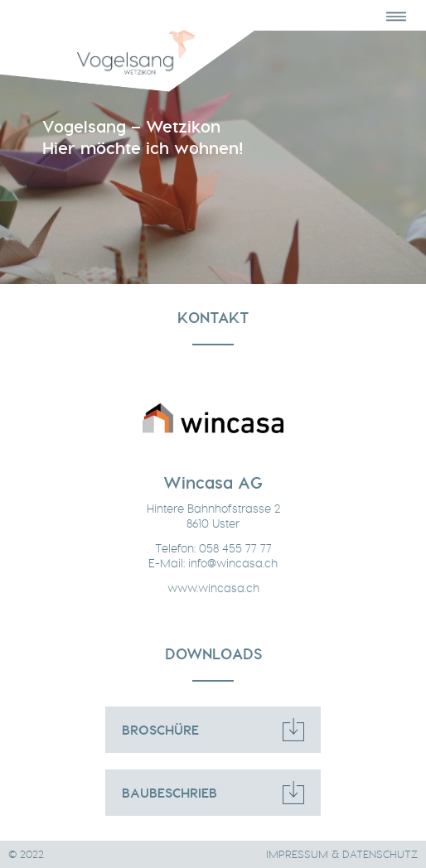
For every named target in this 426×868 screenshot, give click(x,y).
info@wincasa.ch (233, 563)
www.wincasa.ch (213, 588)
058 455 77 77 (235, 548)
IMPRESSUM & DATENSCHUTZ (342, 854)
